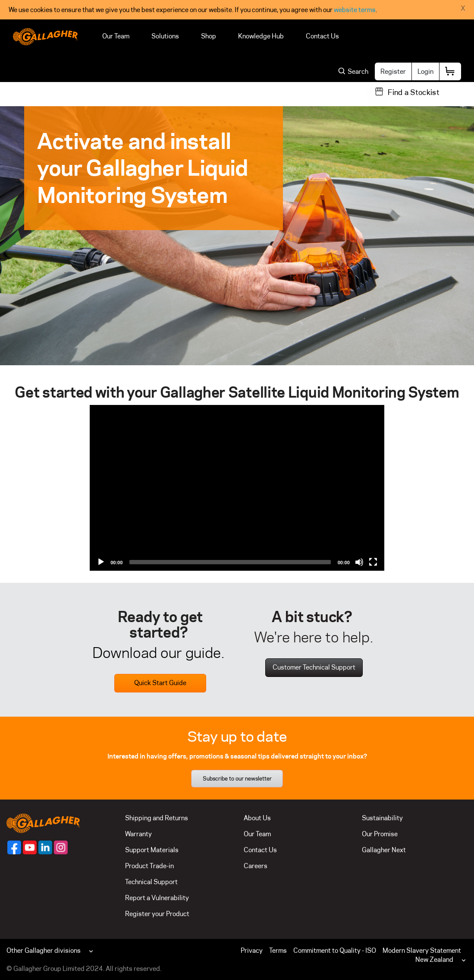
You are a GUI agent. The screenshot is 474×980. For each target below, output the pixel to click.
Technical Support (151, 882)
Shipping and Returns (157, 818)
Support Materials (152, 850)
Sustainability (382, 818)
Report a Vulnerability (157, 898)
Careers (256, 866)
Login (425, 71)
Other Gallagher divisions (44, 950)
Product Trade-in (149, 866)
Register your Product (157, 914)
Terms (278, 950)
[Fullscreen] (373, 562)
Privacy (252, 950)
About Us (257, 818)
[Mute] (359, 562)
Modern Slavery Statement (422, 950)
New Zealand (434, 959)
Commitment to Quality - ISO (335, 950)
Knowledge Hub (261, 36)
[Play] (101, 562)
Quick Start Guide (160, 683)
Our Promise (380, 834)
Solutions (165, 36)
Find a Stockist (414, 92)
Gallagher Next (384, 850)
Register (393, 71)
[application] (237, 488)
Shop (209, 36)
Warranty (138, 834)
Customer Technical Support (314, 667)
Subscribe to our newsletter (237, 778)
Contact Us (322, 36)
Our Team (116, 36)
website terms (355, 10)
